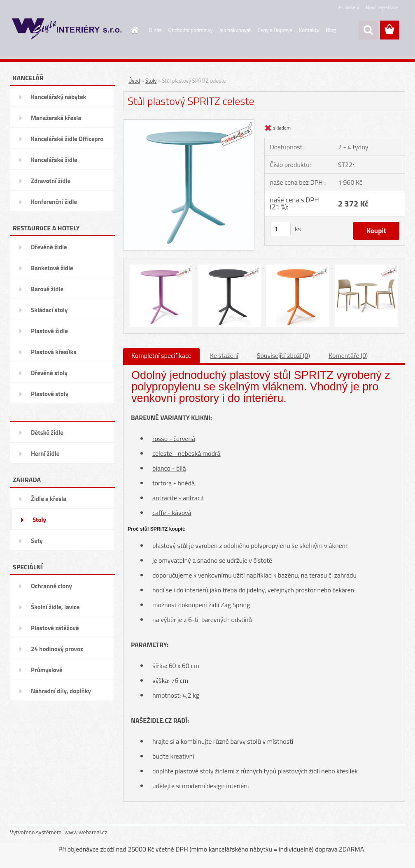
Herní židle (45, 454)
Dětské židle (47, 433)
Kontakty (309, 30)
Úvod (134, 81)
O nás (155, 30)
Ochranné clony (51, 586)
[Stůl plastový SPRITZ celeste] (189, 123)
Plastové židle (49, 331)
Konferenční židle (54, 202)
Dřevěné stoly (49, 373)
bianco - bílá (169, 468)
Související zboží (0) (283, 355)
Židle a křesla (49, 499)
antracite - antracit (178, 498)
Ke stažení (224, 355)
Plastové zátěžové (55, 628)
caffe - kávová (172, 513)
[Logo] (66, 30)
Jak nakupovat (235, 30)
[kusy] (280, 229)
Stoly (39, 520)
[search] (368, 30)
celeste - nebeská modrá (187, 453)
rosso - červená (174, 439)
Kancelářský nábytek (58, 97)
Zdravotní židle (51, 181)
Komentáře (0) (348, 355)
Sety (37, 541)
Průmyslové (47, 670)
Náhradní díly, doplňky (61, 691)
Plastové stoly (50, 394)
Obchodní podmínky (191, 30)
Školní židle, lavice (55, 607)
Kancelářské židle (54, 160)
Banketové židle (52, 268)
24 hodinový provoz (57, 649)
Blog (331, 30)
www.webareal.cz (86, 832)
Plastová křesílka (54, 352)
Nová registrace (382, 7)
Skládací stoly (49, 310)
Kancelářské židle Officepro (67, 139)
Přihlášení (349, 7)
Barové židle (47, 289)
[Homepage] (133, 30)
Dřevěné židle (49, 247)
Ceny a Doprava (275, 30)
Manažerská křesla (56, 118)
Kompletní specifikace (161, 355)
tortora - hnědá (174, 483)
